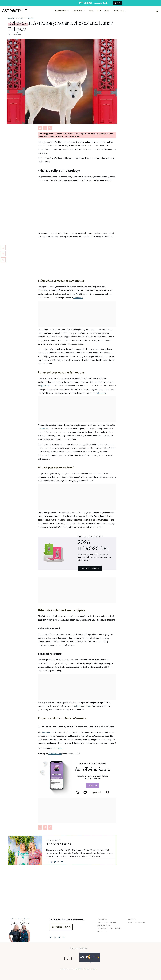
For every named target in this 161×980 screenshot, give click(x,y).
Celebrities (132, 919)
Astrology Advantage (137, 922)
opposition (45, 386)
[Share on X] (40, 128)
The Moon (30, 18)
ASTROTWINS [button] (121, 11)
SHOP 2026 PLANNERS (90, 568)
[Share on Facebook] (45, 128)
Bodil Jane (76, 969)
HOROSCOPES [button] (63, 11)
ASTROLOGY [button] (80, 11)
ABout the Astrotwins (107, 922)
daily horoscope (55, 753)
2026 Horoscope (94, 545)
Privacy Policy (103, 931)
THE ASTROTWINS (90, 537)
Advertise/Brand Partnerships (109, 928)
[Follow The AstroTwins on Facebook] (51, 937)
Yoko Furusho (93, 969)
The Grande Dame (83, 969)
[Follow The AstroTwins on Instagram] (55, 937)
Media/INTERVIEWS (104, 925)
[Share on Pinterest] (50, 128)
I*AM (99, 11)
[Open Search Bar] (157, 11)
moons (78, 298)
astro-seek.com (90, 963)
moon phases (58, 748)
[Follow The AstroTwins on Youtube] (64, 937)
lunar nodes (46, 732)
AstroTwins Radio (93, 769)
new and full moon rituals (80, 706)
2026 (91, 11)
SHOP (117, 3)
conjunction (43, 290)
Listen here (93, 786)
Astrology (20, 18)
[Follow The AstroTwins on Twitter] (59, 937)
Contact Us (102, 919)
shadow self (44, 428)
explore (11, 18)
